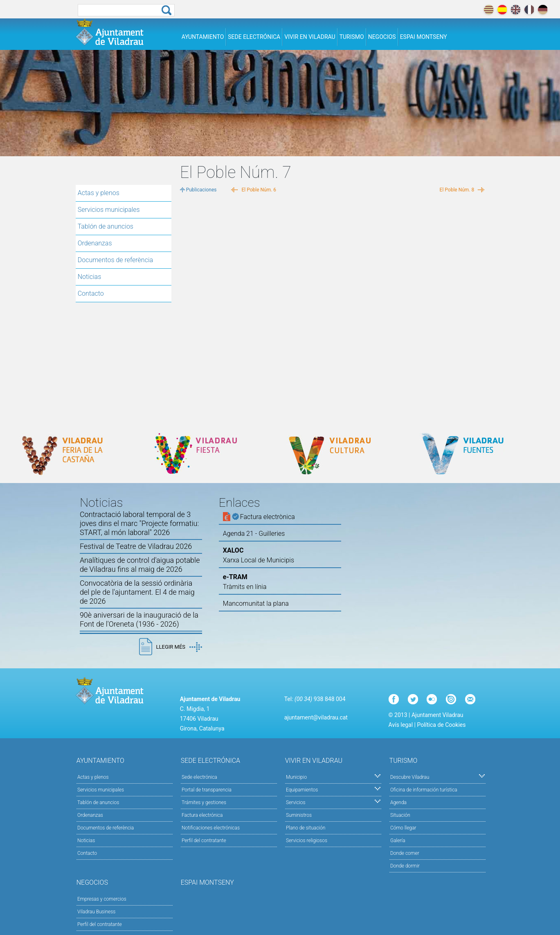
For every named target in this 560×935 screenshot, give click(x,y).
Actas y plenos (99, 193)
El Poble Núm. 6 (259, 190)
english (516, 10)
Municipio (333, 777)
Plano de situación (306, 828)
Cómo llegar (403, 828)
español (502, 10)
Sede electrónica (254, 37)
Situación (400, 815)
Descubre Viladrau (437, 777)
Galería (398, 841)
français (529, 10)
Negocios (382, 37)
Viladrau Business (96, 912)
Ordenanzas (95, 243)
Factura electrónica (202, 815)
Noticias (90, 277)
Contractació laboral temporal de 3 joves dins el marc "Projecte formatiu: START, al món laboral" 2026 (139, 523)
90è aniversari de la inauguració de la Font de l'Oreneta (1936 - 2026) (139, 619)
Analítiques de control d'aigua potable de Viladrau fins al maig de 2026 (140, 565)
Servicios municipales (109, 210)
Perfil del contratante (204, 841)
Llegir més (179, 647)
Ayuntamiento (203, 37)
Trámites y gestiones (204, 802)
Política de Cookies (441, 725)
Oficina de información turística (424, 790)
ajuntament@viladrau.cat (316, 717)
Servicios (333, 802)
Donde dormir (405, 866)
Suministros (299, 815)
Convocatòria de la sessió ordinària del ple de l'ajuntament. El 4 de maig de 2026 (137, 592)
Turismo (352, 37)
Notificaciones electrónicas (211, 828)
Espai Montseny (424, 37)
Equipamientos (333, 789)
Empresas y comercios (102, 899)
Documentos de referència (115, 260)
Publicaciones (201, 190)
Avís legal (401, 725)
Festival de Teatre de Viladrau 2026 (136, 546)
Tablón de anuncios (106, 226)
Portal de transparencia (207, 790)
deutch (543, 10)
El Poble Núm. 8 (457, 190)
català (489, 10)
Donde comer (405, 853)
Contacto (91, 293)
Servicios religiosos (307, 841)
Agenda (398, 802)
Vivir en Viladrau (310, 37)
